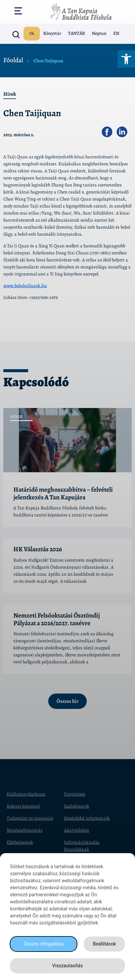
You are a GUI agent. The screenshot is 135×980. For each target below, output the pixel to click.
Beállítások (104, 944)
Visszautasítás (67, 966)
